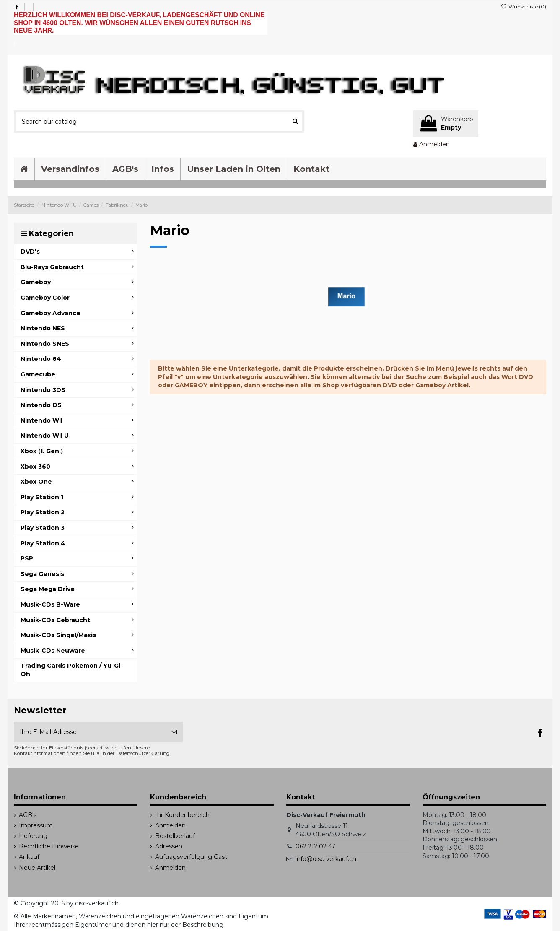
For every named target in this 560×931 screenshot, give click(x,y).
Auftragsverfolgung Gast (191, 857)
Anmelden (170, 825)
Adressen (169, 846)
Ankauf (29, 857)
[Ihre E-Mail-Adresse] (89, 732)
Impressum (36, 825)
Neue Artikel (37, 868)
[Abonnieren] (174, 732)
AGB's (28, 815)
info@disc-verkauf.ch (326, 859)
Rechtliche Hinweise (49, 846)
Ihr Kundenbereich (182, 815)
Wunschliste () (524, 6)
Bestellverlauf (175, 836)
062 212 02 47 (315, 846)
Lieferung (33, 836)
